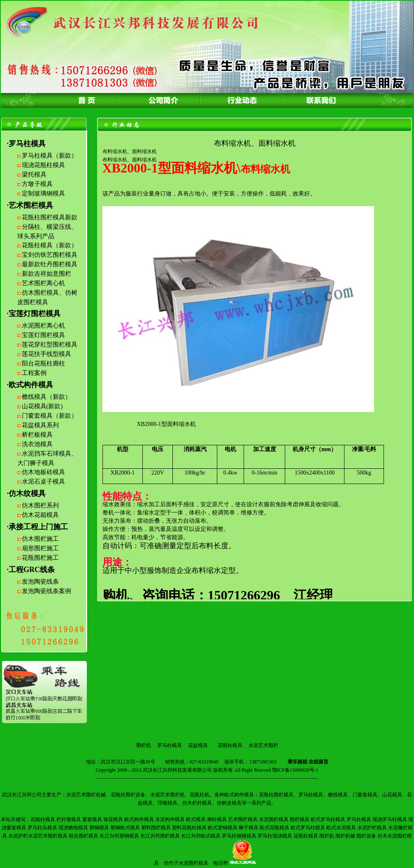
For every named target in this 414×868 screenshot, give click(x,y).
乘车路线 (298, 762)
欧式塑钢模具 (223, 828)
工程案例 (34, 373)
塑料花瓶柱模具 (189, 828)
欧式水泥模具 (341, 828)
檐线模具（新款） (47, 397)
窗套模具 (92, 819)
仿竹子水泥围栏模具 (186, 863)
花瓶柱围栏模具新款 (50, 217)
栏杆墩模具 (69, 819)
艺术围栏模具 (243, 819)
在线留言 (319, 762)
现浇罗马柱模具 (390, 819)
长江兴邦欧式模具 (201, 836)
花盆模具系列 (40, 425)
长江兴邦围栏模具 (160, 836)
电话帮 (221, 863)
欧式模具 (196, 819)
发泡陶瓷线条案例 (47, 591)
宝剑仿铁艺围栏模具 (50, 255)
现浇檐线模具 (73, 828)
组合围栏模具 (84, 836)
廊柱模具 (217, 819)
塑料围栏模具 (156, 828)
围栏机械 (345, 836)
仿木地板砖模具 (43, 472)
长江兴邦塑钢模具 (119, 836)
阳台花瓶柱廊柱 (43, 363)
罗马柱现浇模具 (275, 836)
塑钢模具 (99, 828)
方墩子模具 (37, 184)
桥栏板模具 (37, 435)
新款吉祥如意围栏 (47, 274)
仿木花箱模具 (40, 515)
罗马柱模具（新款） (50, 156)
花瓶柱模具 (230, 745)
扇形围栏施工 (40, 548)
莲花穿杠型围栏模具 (50, 344)
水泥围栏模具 (274, 819)
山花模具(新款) (42, 406)
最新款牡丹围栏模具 (50, 264)
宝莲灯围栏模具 (43, 335)
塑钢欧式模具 (125, 828)
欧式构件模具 (139, 819)
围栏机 (144, 745)
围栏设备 (366, 836)
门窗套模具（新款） (50, 416)
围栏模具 (300, 819)
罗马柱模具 (170, 745)
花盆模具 (198, 745)
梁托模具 (34, 175)
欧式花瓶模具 (274, 828)
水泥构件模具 (170, 819)
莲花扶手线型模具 (47, 354)
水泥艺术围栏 (263, 745)
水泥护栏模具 (372, 828)
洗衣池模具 (37, 444)
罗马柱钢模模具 (239, 836)
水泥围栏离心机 (43, 326)
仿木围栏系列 (40, 505)
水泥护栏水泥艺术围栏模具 (38, 836)
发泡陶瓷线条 (40, 582)
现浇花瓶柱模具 (43, 165)
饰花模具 (113, 819)
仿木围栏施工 (40, 539)
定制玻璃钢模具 (43, 193)
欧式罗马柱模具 (328, 819)
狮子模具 (249, 828)
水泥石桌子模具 (43, 482)
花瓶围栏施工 (40, 558)
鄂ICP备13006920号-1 (295, 770)
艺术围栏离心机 (43, 283)
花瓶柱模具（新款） (50, 245)
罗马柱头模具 (42, 828)
